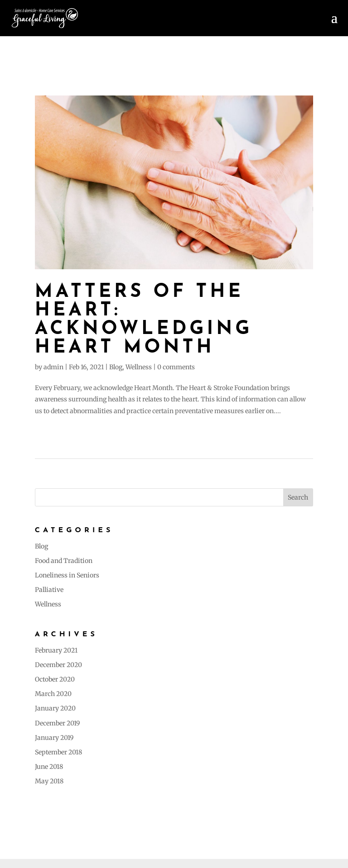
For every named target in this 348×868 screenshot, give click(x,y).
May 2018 (49, 781)
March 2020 (53, 694)
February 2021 (56, 650)
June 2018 (49, 767)
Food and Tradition (64, 561)
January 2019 (54, 738)
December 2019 (57, 723)
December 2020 (58, 665)
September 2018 (58, 752)
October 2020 (55, 679)
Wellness (139, 367)
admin (53, 367)
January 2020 (55, 708)
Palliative (49, 590)
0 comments (176, 367)
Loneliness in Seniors (67, 575)
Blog (116, 367)
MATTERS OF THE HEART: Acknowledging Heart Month (144, 320)
